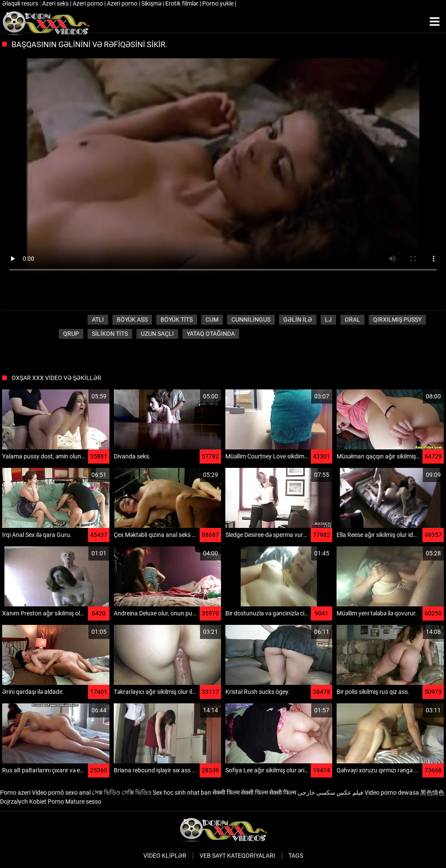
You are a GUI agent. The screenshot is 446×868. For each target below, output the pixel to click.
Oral (352, 319)
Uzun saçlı (157, 334)
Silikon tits (110, 334)
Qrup (71, 334)
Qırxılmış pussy (397, 319)
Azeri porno (88, 3)
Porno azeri (15, 793)
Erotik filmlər (182, 3)
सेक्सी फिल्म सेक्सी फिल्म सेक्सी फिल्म (254, 793)
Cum (212, 319)
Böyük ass (132, 319)
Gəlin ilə (298, 319)
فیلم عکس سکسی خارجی (330, 793)
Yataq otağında (211, 334)
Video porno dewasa (392, 793)
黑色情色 (432, 793)
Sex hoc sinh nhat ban (182, 793)
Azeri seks (56, 3)
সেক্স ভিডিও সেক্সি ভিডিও (122, 793)
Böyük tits (177, 319)
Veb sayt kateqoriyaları (237, 856)
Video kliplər (165, 856)
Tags (296, 856)
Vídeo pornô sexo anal (61, 793)
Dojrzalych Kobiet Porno (32, 802)
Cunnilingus (251, 319)
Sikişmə (152, 3)
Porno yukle (218, 3)
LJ (328, 319)
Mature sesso (83, 802)
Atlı (98, 319)
